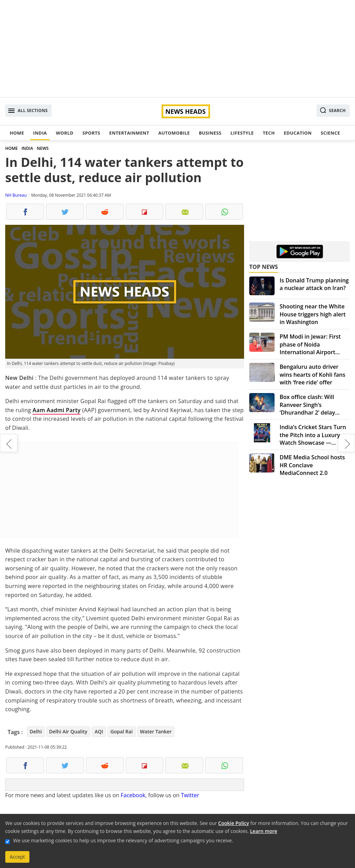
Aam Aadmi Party (57, 410)
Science (330, 133)
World (64, 133)
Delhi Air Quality (68, 731)
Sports (91, 133)
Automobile (174, 133)
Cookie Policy (233, 823)
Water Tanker (156, 731)
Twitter (190, 795)
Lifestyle (242, 133)
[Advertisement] (177, 49)
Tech (269, 133)
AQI (99, 731)
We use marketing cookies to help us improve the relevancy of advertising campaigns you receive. (123, 840)
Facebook (133, 795)
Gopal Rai (121, 731)
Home (17, 133)
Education (298, 133)
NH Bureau (16, 195)
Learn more (263, 831)
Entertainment (129, 133)
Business (210, 133)
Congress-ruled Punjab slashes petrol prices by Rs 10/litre (9, 443)
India (40, 133)
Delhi (36, 731)
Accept (17, 857)
